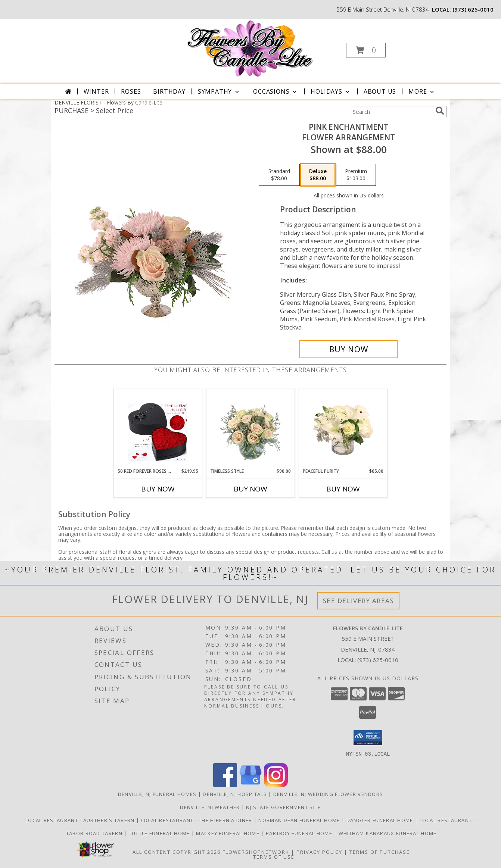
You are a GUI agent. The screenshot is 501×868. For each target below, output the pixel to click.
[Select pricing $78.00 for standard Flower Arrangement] (279, 175)
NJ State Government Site (283, 807)
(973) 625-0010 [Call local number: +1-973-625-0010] (473, 9)
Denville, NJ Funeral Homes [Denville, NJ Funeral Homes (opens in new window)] (157, 794)
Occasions (276, 91)
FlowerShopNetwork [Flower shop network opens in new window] (256, 852)
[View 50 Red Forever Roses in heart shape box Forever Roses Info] (158, 428)
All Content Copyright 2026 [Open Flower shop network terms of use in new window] (177, 852)
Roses (131, 91)
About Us (380, 91)
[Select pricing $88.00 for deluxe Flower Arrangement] (318, 175)
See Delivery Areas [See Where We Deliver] (359, 601)
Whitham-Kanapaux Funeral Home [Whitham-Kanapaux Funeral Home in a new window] (388, 833)
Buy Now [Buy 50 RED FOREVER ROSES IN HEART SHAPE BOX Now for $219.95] (158, 489)
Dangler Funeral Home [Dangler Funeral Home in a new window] (381, 820)
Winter (96, 91)
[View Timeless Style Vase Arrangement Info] (251, 428)
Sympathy (219, 91)
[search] (440, 111)
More (422, 91)
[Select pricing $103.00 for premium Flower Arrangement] (356, 175)
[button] (366, 50)
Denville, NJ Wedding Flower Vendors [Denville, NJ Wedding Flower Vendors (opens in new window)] (328, 794)
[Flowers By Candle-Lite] (250, 48)
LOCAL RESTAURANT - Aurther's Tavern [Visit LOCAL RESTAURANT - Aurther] (81, 820)
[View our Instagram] (276, 785)
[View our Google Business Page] (250, 785)
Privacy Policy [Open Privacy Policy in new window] (319, 852)
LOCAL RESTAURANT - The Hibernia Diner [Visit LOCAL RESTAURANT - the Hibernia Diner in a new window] (197, 820)
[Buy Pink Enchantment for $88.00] (348, 349)
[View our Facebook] (225, 785)
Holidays (331, 91)
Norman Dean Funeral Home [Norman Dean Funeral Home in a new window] (300, 820)
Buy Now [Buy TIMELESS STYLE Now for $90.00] (250, 489)
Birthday (169, 91)
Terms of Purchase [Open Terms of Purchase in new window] (380, 852)
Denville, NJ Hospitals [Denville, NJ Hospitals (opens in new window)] (235, 794)
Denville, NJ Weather (210, 807)
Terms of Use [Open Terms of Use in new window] (274, 856)
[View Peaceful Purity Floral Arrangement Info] (343, 428)
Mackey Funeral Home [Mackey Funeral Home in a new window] (228, 833)
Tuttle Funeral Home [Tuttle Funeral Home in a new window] (160, 833)
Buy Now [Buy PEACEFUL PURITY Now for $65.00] (343, 489)
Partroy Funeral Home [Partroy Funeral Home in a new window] (300, 833)
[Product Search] (392, 112)
